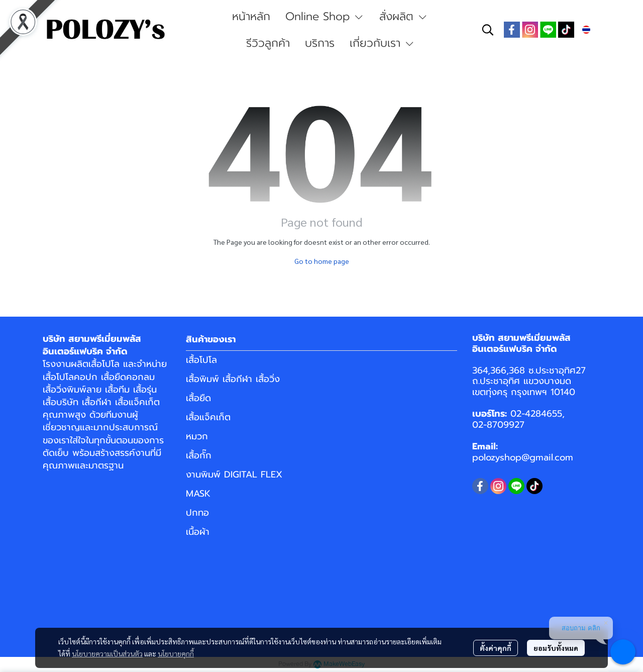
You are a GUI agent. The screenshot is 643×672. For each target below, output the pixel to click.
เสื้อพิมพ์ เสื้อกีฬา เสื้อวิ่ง (233, 379)
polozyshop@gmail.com (523, 457)
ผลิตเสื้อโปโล (95, 364)
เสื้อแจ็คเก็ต (137, 402)
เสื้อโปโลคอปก (70, 377)
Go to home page (322, 261)
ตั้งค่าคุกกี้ (496, 648)
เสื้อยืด (198, 398)
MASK (198, 494)
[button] (488, 30)
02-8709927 (498, 425)
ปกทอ (197, 513)
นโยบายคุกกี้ (176, 653)
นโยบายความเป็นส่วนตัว (107, 653)
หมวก (197, 436)
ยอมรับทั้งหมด (556, 648)
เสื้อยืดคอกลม (128, 377)
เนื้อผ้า (198, 532)
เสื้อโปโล (201, 360)
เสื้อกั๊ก (199, 455)
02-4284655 (536, 414)
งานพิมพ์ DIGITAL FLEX (234, 474)
